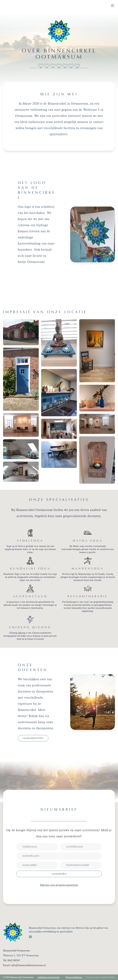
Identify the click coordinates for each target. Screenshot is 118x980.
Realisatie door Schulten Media (100, 977)
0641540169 (14, 960)
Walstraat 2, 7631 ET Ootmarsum (21, 955)
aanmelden (59, 874)
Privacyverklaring (74, 977)
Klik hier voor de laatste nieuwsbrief (59, 885)
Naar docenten (33, 738)
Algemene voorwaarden (49, 977)
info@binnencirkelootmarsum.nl (28, 965)
